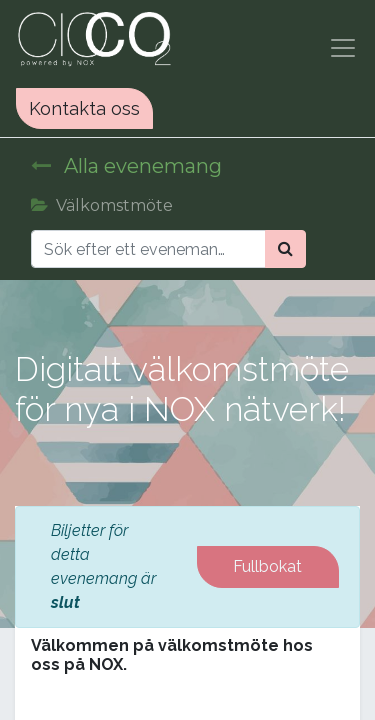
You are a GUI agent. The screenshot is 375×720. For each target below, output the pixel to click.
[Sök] (285, 249)
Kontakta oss (84, 108)
